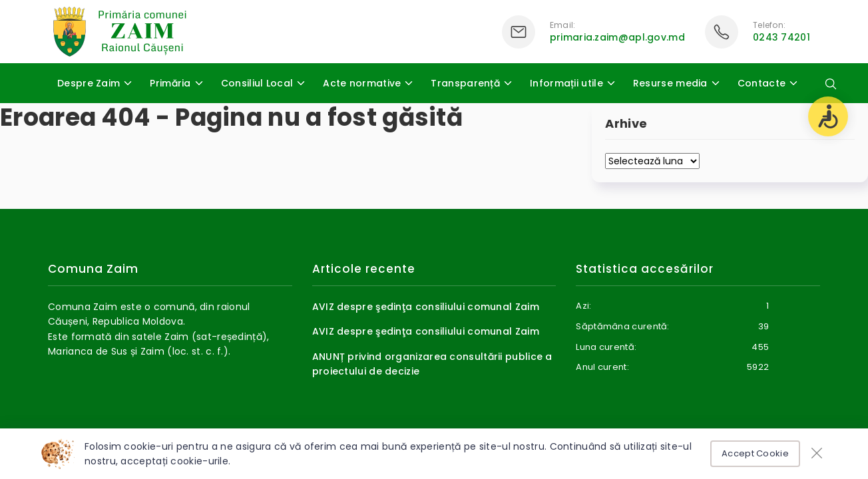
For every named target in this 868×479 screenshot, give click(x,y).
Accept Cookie (755, 453)
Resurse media (670, 83)
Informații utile (566, 83)
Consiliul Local (257, 83)
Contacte (761, 83)
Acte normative (362, 83)
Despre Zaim (89, 83)
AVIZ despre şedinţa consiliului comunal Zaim (426, 307)
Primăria (170, 83)
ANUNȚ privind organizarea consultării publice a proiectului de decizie (432, 364)
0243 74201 (781, 37)
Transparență (465, 83)
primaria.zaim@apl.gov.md (617, 37)
